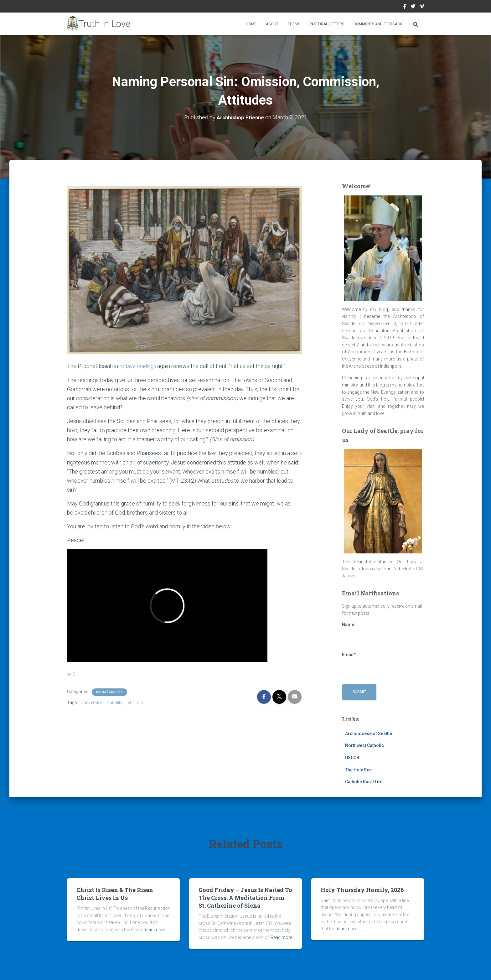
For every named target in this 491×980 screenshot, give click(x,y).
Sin (140, 702)
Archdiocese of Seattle (369, 733)
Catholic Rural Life (364, 781)
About (272, 24)
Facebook (405, 7)
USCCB (352, 757)
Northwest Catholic (364, 745)
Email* (367, 661)
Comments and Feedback (378, 24)
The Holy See (358, 770)
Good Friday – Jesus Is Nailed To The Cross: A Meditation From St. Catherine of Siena (245, 897)
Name (367, 630)
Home (251, 24)
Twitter (413, 7)
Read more (154, 929)
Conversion (92, 702)
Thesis (294, 24)
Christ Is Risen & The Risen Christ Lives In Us (115, 893)
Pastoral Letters (327, 24)
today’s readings (138, 366)
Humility (114, 702)
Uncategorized (109, 691)
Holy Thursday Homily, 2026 (362, 889)
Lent (130, 702)
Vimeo (422, 7)
